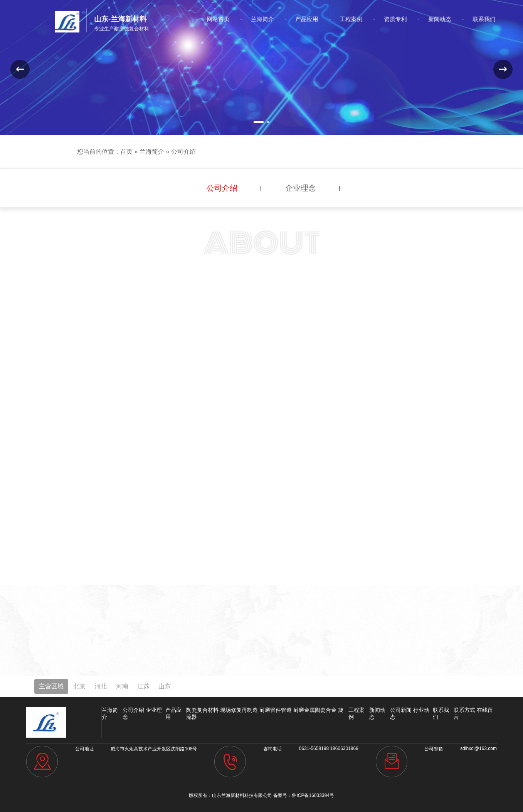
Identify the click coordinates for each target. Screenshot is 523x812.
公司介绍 (183, 152)
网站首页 (223, 19)
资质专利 (381, 19)
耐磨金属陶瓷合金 (315, 710)
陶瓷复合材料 (202, 710)
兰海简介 (262, 19)
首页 (126, 152)
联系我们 (459, 19)
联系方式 (464, 710)
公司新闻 (401, 710)
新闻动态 (420, 19)
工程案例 (341, 19)
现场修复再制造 (239, 710)
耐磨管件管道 (276, 710)
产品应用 (302, 19)
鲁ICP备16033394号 (313, 795)
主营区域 (51, 686)
